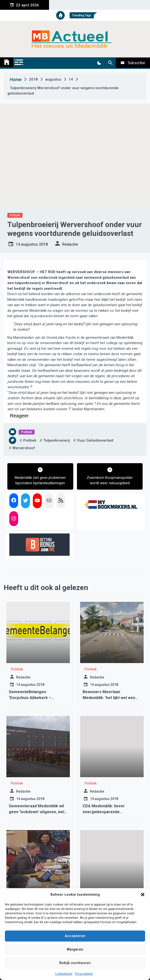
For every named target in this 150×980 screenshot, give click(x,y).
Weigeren (75, 949)
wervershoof (24, 448)
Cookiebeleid (64, 974)
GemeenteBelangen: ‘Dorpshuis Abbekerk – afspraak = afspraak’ (30, 698)
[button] (143, 895)
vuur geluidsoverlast (95, 440)
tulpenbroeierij (57, 440)
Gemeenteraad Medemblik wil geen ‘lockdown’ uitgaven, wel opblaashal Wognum (37, 812)
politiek (30, 440)
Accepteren (75, 936)
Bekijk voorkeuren (75, 963)
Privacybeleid (84, 974)
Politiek (15, 215)
